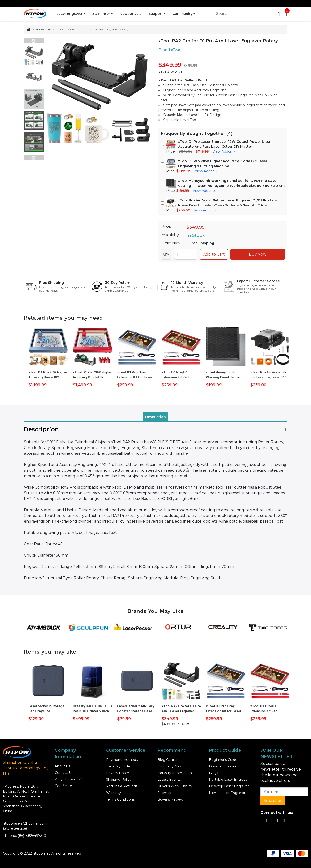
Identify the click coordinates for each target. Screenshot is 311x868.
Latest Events (169, 780)
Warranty (113, 793)
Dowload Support (223, 766)
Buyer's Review (170, 799)
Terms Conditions (120, 799)
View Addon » (224, 151)
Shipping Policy (119, 780)
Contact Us (64, 773)
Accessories (43, 29)
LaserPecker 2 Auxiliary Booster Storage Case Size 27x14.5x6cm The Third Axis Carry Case (177, 709)
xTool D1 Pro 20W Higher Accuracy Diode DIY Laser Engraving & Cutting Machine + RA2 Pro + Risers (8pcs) (133, 375)
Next (34, 157)
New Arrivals (131, 14)
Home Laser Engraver (227, 793)
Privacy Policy (117, 773)
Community (183, 14)
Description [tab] (155, 417)
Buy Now (258, 254)
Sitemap (164, 793)
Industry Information (175, 773)
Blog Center (168, 760)
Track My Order (119, 766)
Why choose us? (68, 779)
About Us (62, 766)
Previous (34, 41)
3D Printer (101, 14)
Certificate (63, 786)
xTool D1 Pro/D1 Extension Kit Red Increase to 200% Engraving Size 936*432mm (216, 375)
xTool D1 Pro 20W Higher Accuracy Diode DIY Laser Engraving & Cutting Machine (89, 375)
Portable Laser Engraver (229, 780)
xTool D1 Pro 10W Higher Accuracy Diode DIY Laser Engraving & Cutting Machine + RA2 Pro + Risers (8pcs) (45, 375)
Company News (171, 766)
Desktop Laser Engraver (229, 786)
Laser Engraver (70, 14)
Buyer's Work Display (175, 786)
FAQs (213, 773)
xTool (176, 50)
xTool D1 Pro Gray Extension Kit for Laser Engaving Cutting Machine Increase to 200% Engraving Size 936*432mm (176, 375)
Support (156, 14)
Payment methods (122, 760)
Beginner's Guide (223, 760)
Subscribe (273, 801)
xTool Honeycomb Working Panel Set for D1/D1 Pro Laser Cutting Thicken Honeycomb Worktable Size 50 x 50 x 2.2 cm (266, 375)
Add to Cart (214, 254)
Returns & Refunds (122, 786)
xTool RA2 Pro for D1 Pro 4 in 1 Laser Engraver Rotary (222, 709)
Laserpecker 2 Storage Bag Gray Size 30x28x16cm (87, 709)
